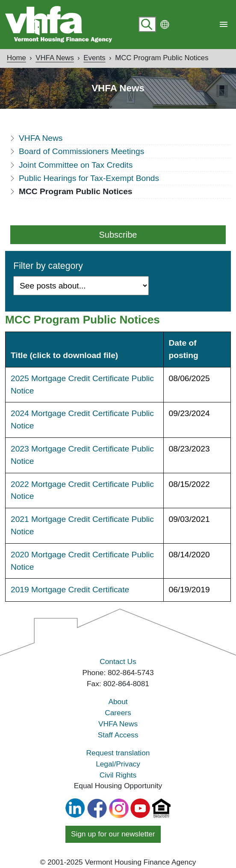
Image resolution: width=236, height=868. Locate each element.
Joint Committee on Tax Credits (76, 165)
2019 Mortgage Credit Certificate (70, 590)
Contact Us (118, 661)
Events (94, 58)
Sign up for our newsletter (113, 834)
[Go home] (59, 24)
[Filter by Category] (81, 286)
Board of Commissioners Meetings (81, 151)
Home (16, 58)
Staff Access (118, 735)
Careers (118, 713)
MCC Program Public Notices (162, 58)
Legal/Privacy (118, 764)
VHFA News (55, 58)
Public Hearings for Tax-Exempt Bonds (89, 178)
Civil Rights (118, 775)
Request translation (118, 753)
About (118, 702)
